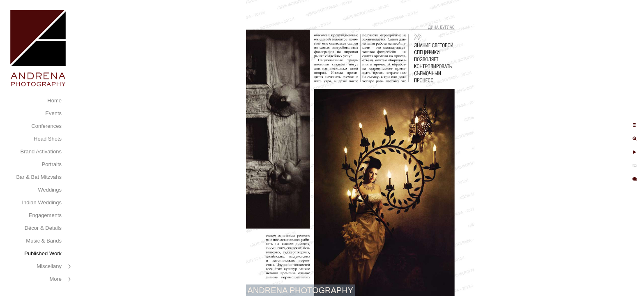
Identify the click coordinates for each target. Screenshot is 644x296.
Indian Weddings (42, 202)
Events (53, 113)
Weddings (50, 190)
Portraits (52, 164)
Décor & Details (43, 228)
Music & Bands (44, 241)
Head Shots (48, 139)
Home (54, 101)
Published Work (43, 253)
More (55, 279)
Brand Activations (41, 151)
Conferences (46, 126)
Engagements (45, 215)
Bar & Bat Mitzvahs (39, 177)
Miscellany (49, 266)
